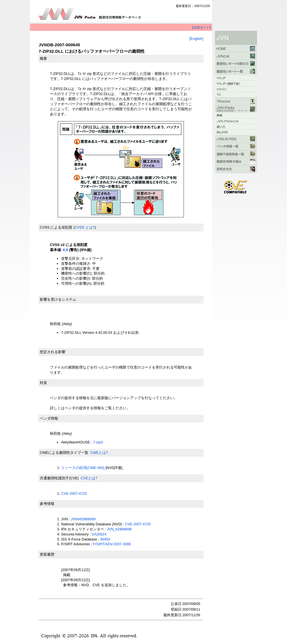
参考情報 (47, 504)
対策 (43, 383)
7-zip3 (98, 442)
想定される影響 (53, 352)
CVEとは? (89, 478)
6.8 (66, 250)
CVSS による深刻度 (56, 227)
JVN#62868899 (83, 519)
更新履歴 (47, 554)
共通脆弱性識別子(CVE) (59, 478)
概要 (43, 58)
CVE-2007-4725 (74, 494)
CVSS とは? (85, 227)
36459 (105, 539)
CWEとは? (99, 453)
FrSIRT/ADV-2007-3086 (112, 544)
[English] (196, 39)
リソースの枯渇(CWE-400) (83, 468)
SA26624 (99, 534)
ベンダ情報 (49, 418)
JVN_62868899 (119, 529)
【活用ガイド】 (201, 27)
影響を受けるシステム (58, 299)
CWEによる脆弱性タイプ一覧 (64, 453)
